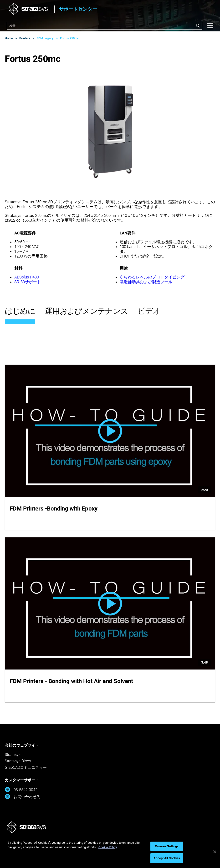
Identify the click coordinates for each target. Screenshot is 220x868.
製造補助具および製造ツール (146, 282)
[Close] (215, 852)
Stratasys (13, 755)
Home (9, 38)
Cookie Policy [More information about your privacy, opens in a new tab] (108, 847)
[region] (110, 852)
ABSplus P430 (27, 277)
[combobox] (105, 26)
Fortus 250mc (69, 38)
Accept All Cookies (167, 858)
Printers (25, 38)
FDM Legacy (45, 38)
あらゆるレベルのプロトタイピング (152, 277)
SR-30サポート (28, 282)
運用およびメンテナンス (86, 311)
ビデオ (149, 311)
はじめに (20, 311)
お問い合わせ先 (23, 796)
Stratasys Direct (18, 761)
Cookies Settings (167, 846)
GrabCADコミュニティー (26, 767)
